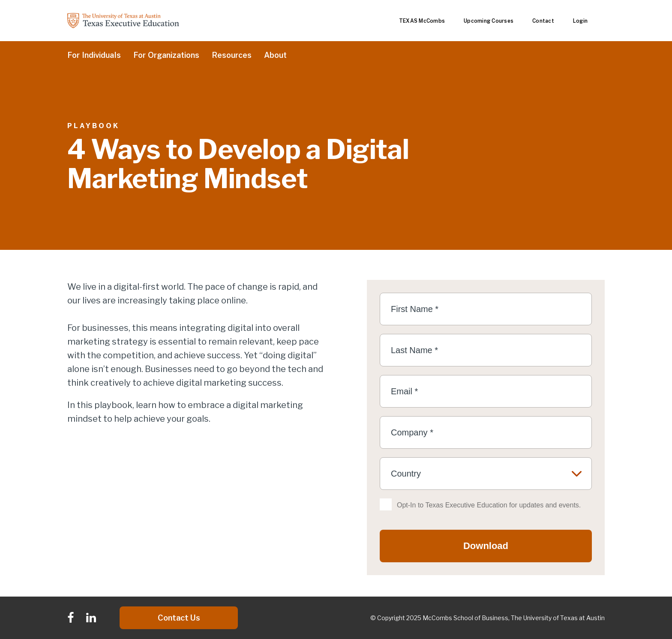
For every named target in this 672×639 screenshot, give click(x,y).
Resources (232, 55)
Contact (543, 21)
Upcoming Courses (489, 21)
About (275, 55)
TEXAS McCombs (422, 21)
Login (580, 21)
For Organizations (166, 55)
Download (486, 546)
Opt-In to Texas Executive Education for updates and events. (489, 505)
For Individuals (94, 55)
